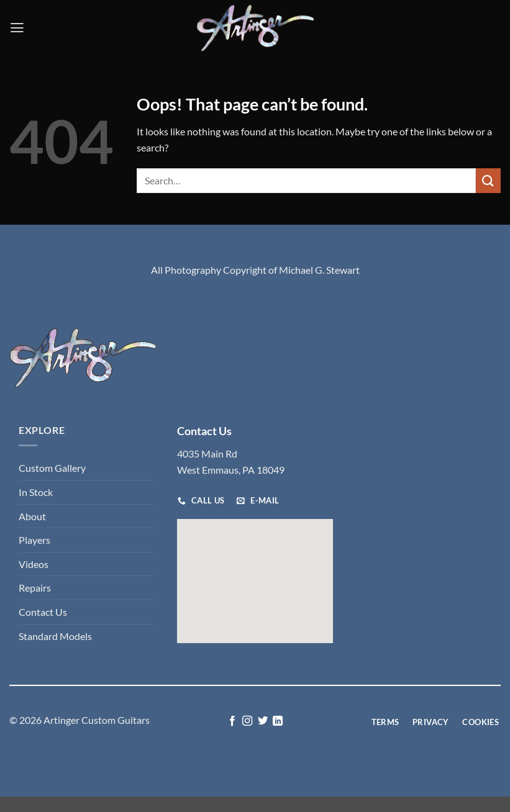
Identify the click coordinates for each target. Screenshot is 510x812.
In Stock (36, 492)
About (32, 516)
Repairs (35, 588)
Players (34, 540)
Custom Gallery (52, 468)
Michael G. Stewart (319, 270)
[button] (17, 28)
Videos (34, 564)
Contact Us (43, 612)
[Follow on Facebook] (232, 721)
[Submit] (488, 180)
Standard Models (55, 636)
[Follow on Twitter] (263, 721)
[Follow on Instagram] (247, 721)
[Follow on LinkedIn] (278, 721)
